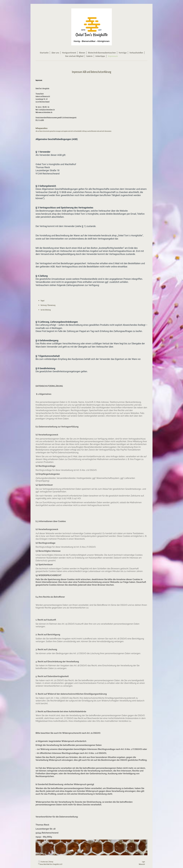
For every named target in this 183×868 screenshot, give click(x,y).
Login (143, 862)
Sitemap (51, 862)
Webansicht (142, 864)
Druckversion (43, 862)
